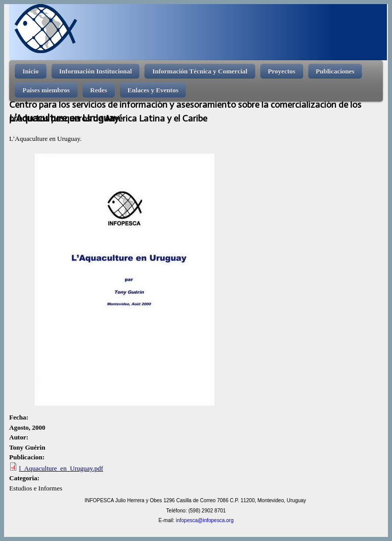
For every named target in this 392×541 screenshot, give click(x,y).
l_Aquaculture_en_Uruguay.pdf (61, 468)
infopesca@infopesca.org (204, 520)
